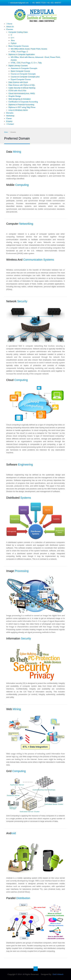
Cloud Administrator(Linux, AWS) (22, 93)
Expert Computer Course (21, 79)
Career (9, 118)
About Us (10, 27)
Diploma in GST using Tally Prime (22, 107)
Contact (10, 124)
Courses (10, 29)
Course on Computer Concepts (23, 74)
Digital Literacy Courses (18, 66)
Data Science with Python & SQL (22, 85)
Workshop (10, 116)
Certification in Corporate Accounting (23, 102)
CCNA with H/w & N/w (17, 91)
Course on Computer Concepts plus (25, 77)
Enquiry (9, 121)
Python (14, 43)
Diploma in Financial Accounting (21, 105)
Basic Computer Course (20, 71)
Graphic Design (15, 96)
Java (13, 40)
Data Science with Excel (18, 82)
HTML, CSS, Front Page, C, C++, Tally (26, 63)
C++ (13, 38)
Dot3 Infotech (58, 974)
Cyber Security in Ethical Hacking (22, 88)
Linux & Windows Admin (18, 110)
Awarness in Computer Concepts (24, 68)
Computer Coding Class (18, 32)
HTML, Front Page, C (19, 52)
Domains (10, 113)
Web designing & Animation (20, 99)
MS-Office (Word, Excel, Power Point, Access (29, 49)
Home (9, 24)
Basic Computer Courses (19, 46)
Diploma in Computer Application (22, 54)
